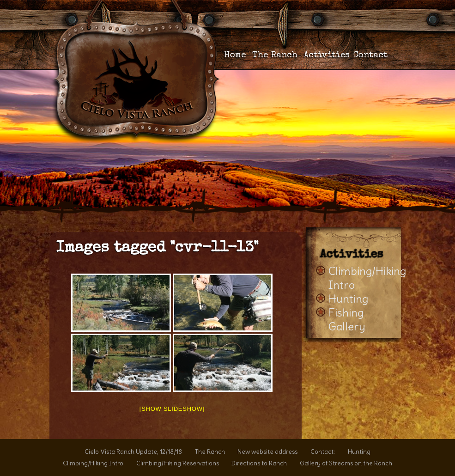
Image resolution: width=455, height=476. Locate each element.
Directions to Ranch (259, 463)
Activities (327, 56)
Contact (370, 56)
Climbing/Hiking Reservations (178, 463)
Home (235, 56)
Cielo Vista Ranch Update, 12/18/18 (133, 452)
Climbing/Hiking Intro (93, 463)
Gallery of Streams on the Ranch (346, 463)
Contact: (323, 452)
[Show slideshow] (172, 409)
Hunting (348, 299)
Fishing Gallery (347, 319)
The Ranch (275, 56)
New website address (267, 452)
